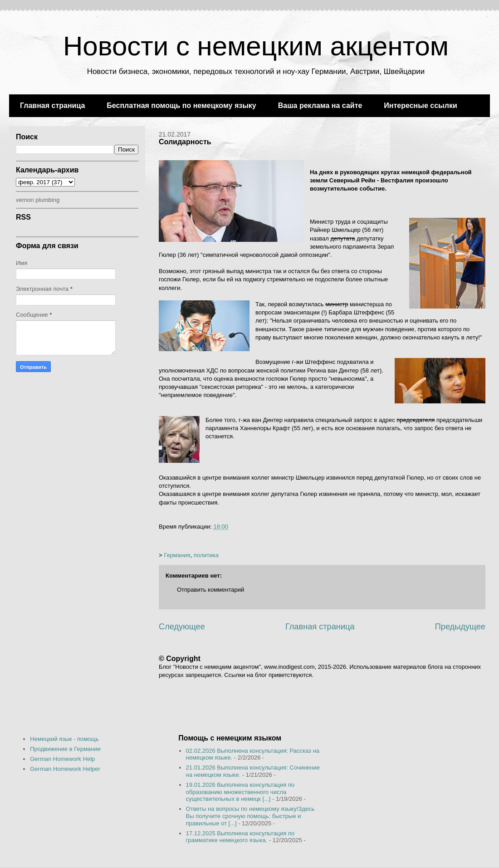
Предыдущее (460, 627)
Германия (177, 555)
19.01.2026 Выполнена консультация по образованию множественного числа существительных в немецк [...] (240, 792)
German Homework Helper (65, 769)
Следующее (182, 627)
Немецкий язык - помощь (64, 739)
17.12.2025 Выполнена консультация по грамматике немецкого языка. (240, 837)
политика (206, 555)
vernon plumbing (38, 200)
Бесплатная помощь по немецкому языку (181, 105)
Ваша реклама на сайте (320, 105)
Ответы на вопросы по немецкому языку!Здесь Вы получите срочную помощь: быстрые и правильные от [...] (250, 816)
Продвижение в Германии (65, 749)
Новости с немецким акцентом (256, 46)
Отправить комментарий (210, 590)
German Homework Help (62, 759)
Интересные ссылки (420, 105)
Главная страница (52, 105)
